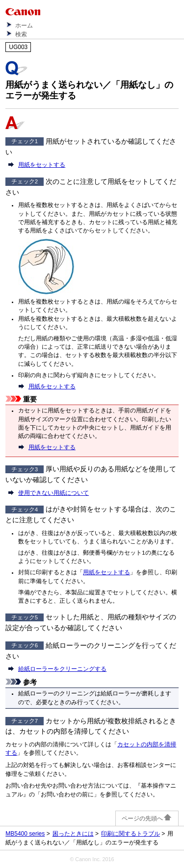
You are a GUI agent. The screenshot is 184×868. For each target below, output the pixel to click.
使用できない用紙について (53, 493)
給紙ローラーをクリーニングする (62, 669)
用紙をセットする (42, 165)
